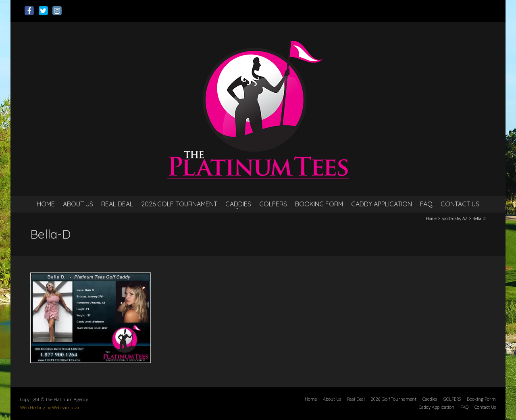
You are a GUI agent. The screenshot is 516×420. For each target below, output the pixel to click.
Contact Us (460, 204)
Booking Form (319, 204)
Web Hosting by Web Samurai (50, 407)
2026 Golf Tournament (179, 204)
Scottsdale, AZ (455, 218)
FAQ (426, 204)
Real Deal (117, 204)
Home (46, 204)
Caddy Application (382, 204)
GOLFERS (273, 204)
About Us (78, 204)
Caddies (238, 204)
